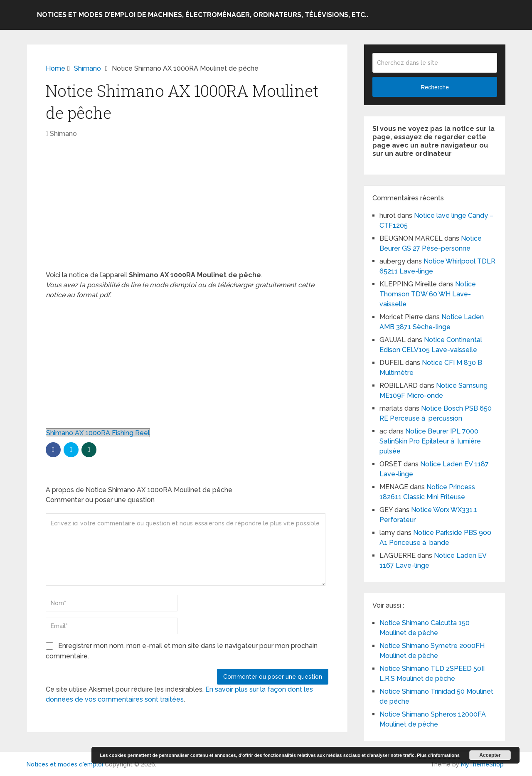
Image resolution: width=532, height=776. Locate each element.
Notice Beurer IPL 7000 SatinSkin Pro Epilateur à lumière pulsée (430, 441)
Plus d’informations (438, 755)
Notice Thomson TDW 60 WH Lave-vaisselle (428, 294)
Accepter (490, 755)
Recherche (435, 87)
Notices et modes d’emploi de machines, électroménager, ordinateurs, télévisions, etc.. (203, 15)
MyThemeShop (482, 764)
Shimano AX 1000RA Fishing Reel (98, 433)
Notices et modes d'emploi (65, 764)
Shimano (63, 134)
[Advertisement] (187, 209)
